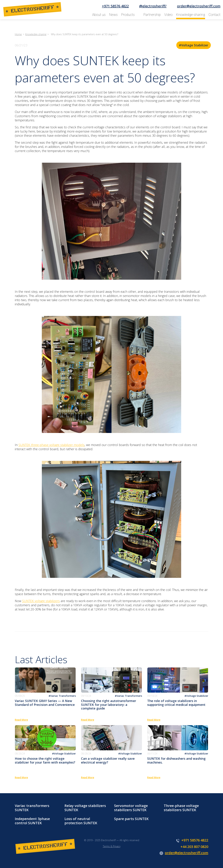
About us (99, 15)
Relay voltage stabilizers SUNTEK (85, 808)
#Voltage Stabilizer (194, 45)
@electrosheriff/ (153, 6)
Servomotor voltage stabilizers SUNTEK (131, 808)
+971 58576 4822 (115, 6)
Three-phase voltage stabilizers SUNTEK (181, 808)
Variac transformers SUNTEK (32, 808)
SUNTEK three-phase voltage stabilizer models (51, 445)
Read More (21, 720)
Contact (214, 15)
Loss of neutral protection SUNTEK (81, 821)
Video (168, 15)
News (113, 15)
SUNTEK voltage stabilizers (41, 601)
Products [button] (128, 15)
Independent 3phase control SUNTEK (32, 821)
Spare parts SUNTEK (131, 819)
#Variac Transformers (62, 696)
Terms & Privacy (112, 846)
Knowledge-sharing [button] (191, 15)
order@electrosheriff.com (199, 6)
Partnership (152, 15)
